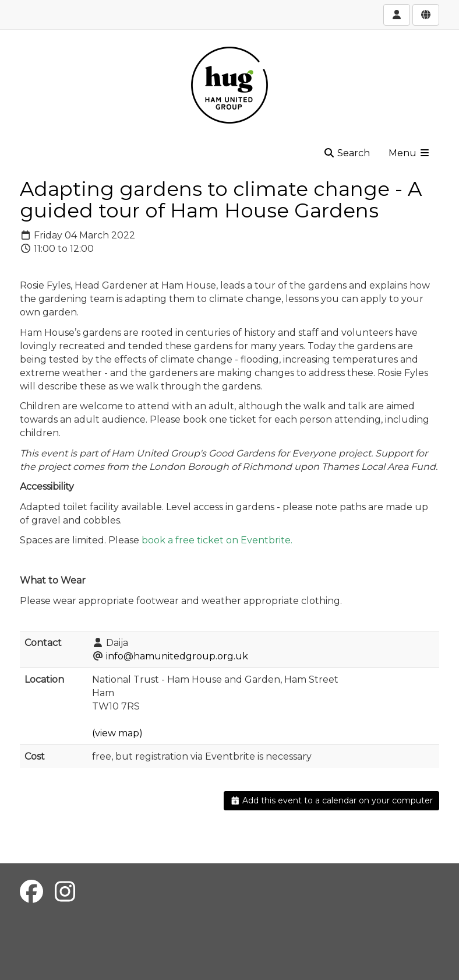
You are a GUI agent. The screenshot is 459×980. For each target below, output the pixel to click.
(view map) (117, 733)
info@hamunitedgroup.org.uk (177, 656)
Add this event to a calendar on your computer (332, 800)
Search (347, 153)
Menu (409, 153)
